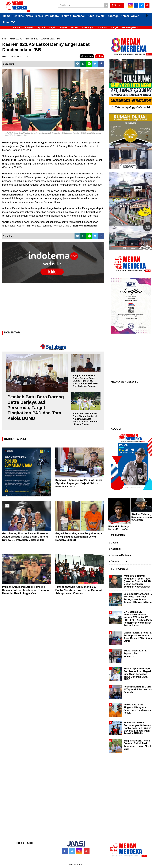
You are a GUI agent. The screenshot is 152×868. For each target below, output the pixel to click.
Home (7, 16)
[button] (147, 14)
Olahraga (113, 16)
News (29, 16)
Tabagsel (28, 27)
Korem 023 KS (16, 39)
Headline (18, 16)
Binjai (52, 27)
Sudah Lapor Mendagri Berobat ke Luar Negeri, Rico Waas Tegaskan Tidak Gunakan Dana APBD (137, 674)
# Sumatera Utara (119, 561)
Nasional (79, 16)
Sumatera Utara (48, 39)
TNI (58, 39)
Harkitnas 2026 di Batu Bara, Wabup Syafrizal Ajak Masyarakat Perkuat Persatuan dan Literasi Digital (85, 419)
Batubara (103, 27)
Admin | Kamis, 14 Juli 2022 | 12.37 (15, 57)
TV (13, 22)
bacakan (87, 56)
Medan (16, 27)
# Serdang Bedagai (120, 555)
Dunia (90, 16)
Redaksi (20, 843)
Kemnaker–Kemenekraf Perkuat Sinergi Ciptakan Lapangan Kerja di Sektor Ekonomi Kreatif (79, 483)
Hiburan (66, 16)
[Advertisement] (53, 308)
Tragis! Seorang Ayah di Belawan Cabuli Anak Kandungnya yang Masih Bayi (138, 745)
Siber (30, 843)
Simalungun (88, 27)
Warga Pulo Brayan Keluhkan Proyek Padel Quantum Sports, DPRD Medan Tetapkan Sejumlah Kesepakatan (137, 581)
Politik (100, 16)
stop (100, 56)
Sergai (114, 27)
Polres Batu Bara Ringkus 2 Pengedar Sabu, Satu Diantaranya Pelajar (137, 709)
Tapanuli (41, 27)
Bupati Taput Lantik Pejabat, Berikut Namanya (135, 653)
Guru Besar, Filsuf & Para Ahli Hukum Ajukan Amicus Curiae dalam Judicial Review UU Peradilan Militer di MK (25, 537)
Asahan (74, 27)
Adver (135, 16)
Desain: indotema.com (76, 864)
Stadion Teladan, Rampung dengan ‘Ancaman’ (142, 517)
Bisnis (39, 16)
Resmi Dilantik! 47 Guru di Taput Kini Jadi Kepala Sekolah (138, 689)
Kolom (125, 16)
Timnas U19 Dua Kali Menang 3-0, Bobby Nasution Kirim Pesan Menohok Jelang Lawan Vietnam (79, 590)
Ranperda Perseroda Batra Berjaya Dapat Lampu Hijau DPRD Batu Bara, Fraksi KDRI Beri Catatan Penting (85, 381)
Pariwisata (52, 16)
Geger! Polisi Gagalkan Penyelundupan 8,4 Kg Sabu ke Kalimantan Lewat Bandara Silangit (79, 537)
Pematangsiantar (130, 27)
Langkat (63, 27)
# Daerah (114, 543)
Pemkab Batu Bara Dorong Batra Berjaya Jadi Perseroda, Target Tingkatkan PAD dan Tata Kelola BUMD (36, 408)
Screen (117, 5)
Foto (6, 22)
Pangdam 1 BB (31, 39)
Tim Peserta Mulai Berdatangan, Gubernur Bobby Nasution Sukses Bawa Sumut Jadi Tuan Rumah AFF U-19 (137, 728)
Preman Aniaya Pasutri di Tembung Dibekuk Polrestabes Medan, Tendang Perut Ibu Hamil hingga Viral (26, 590)
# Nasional (115, 549)
